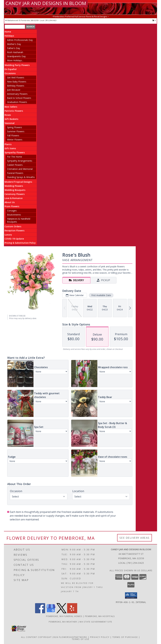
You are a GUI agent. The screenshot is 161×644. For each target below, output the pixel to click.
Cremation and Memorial (20, 169)
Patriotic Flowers (14, 111)
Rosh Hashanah (15, 52)
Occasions (10, 73)
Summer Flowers (16, 131)
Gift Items (10, 148)
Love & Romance (14, 198)
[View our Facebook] (40, 612)
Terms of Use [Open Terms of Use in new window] (81, 639)
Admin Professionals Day (20, 40)
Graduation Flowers (17, 102)
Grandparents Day (16, 56)
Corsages (12, 211)
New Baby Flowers (17, 82)
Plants (8, 144)
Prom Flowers (12, 206)
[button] (131, 595)
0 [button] (154, 20)
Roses (8, 115)
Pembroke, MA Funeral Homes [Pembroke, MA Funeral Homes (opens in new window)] (64, 616)
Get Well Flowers (16, 78)
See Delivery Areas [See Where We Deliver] (135, 538)
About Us (10, 202)
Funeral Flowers (15, 173)
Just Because (14, 90)
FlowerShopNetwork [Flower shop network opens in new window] (73, 637)
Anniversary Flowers (17, 94)
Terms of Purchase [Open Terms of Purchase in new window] (125, 637)
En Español (11, 69)
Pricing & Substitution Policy (20, 243)
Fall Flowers (13, 135)
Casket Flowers (15, 165)
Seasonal (10, 123)
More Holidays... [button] (15, 60)
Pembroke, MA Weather (63, 622)
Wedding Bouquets (15, 190)
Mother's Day (14, 44)
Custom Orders (13, 226)
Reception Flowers (14, 231)
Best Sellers (11, 107)
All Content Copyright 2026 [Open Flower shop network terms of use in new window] (40, 637)
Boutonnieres (14, 215)
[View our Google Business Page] (51, 612)
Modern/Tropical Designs (18, 182)
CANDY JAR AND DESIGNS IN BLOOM (46, 3)
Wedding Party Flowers (17, 65)
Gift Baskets (11, 119)
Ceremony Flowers (15, 194)
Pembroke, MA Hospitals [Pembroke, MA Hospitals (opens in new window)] (100, 616)
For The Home (15, 157)
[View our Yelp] (72, 612)
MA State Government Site (96, 622)
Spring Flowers (15, 127)
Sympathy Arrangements (20, 161)
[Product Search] (15, 27)
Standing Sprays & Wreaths (21, 177)
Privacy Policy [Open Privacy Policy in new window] (100, 637)
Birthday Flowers (16, 86)
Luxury (8, 235)
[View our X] (61, 612)
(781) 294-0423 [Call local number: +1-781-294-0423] (51, 20)
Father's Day (14, 48)
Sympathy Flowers (15, 152)
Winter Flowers (15, 140)
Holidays (9, 36)
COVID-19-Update (14, 239)
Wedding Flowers (14, 186)
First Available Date (101, 295)
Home (8, 32)
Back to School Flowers (19, 98)
